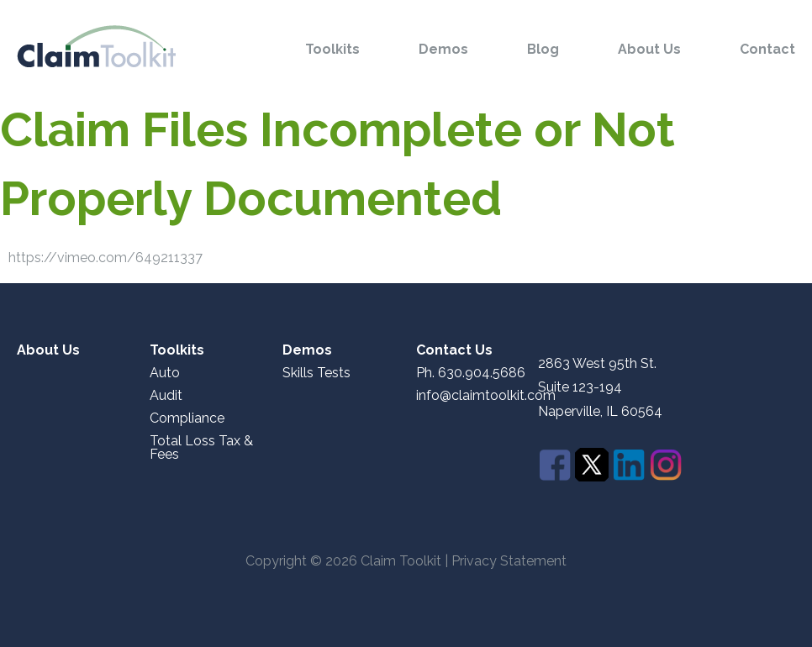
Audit (166, 396)
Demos (443, 50)
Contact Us (454, 350)
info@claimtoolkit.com (486, 396)
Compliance (187, 418)
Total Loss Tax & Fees (201, 448)
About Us (649, 50)
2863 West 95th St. (597, 364)
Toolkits (332, 50)
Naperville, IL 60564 (600, 412)
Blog (543, 50)
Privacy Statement (509, 561)
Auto (165, 373)
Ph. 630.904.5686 (471, 373)
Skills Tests (316, 373)
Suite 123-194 (580, 387)
